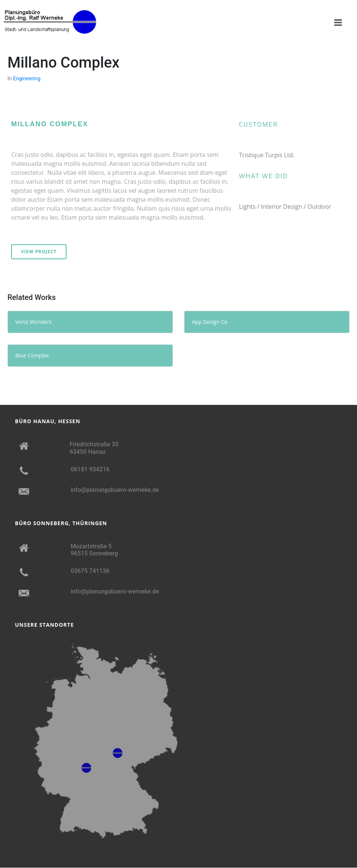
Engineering (27, 78)
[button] (20, 97)
